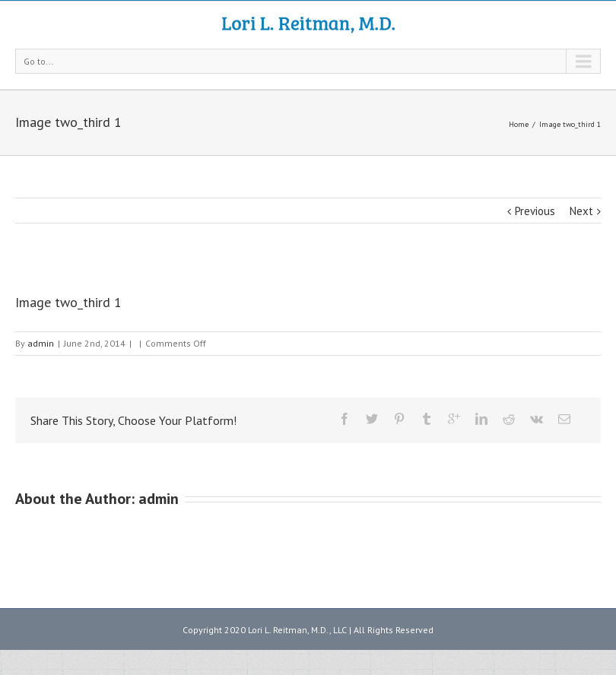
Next (581, 211)
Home (519, 124)
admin (41, 343)
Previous (535, 211)
